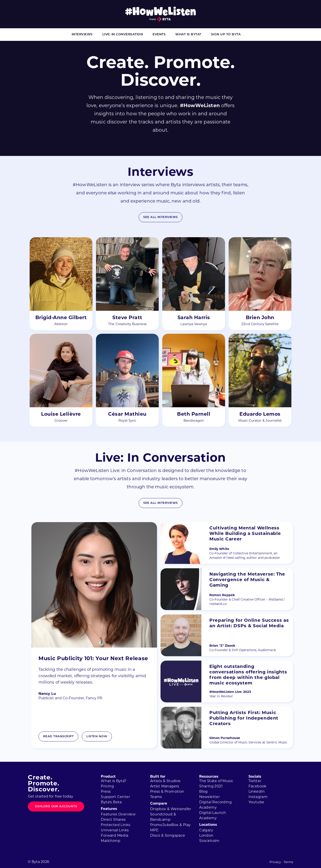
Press (106, 792)
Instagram (258, 797)
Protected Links (116, 825)
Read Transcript (58, 736)
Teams (156, 797)
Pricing (107, 787)
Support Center (115, 797)
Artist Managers (165, 787)
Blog (203, 792)
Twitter (255, 781)
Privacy (275, 862)
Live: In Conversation (123, 35)
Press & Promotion (167, 792)
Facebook (258, 787)
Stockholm (209, 841)
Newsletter (209, 797)
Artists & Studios (165, 781)
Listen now (97, 736)
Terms (288, 862)
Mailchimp (111, 841)
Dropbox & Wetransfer (171, 809)
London (206, 836)
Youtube (256, 802)
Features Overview (118, 815)
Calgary (206, 830)
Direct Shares (113, 820)
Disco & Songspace (168, 836)
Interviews (82, 35)
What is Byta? (188, 35)
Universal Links (115, 830)
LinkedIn (257, 792)
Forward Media (115, 836)
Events (159, 35)
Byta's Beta (111, 802)
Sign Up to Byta (226, 35)
